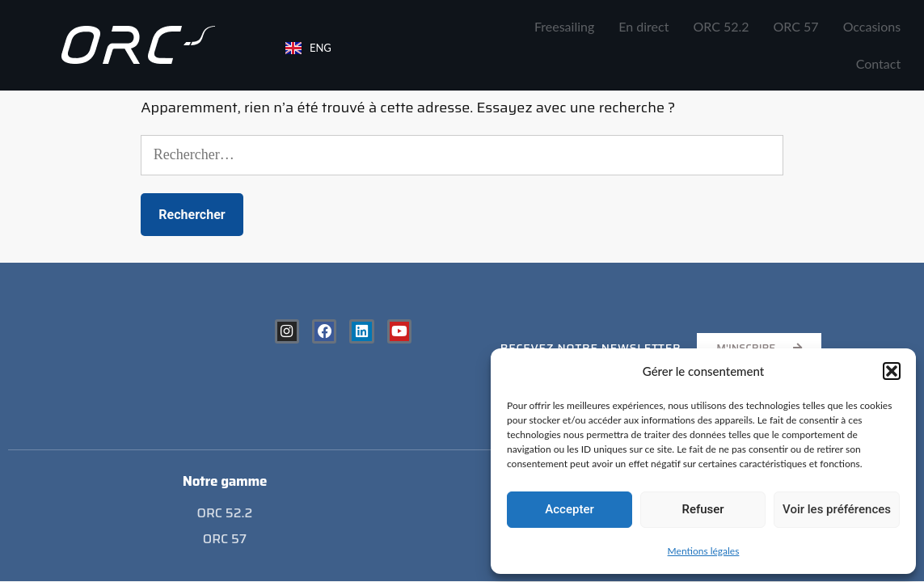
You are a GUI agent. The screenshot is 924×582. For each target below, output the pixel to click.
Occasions (872, 26)
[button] (892, 371)
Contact (878, 63)
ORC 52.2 (721, 26)
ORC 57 (796, 26)
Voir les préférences (837, 509)
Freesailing (564, 26)
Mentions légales (704, 551)
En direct (643, 26)
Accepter (569, 509)
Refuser (702, 509)
